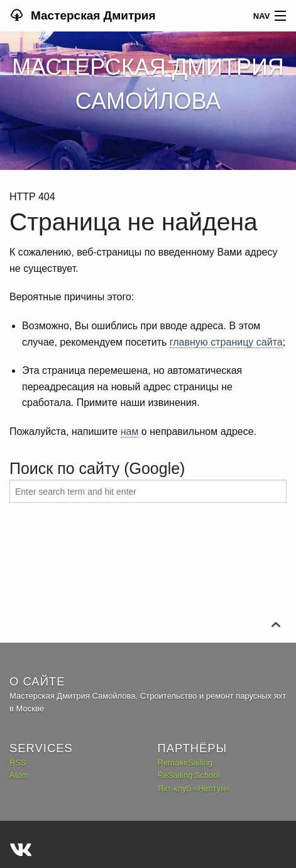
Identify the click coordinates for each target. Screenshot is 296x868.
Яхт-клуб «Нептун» (194, 788)
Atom (19, 775)
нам (130, 431)
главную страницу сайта (226, 342)
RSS (18, 763)
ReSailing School (189, 775)
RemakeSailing (185, 763)
